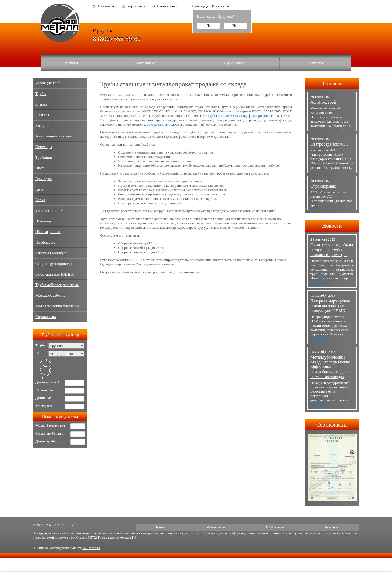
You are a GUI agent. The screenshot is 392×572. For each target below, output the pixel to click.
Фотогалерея (147, 63)
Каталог (72, 63)
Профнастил (46, 242)
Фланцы (42, 115)
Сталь (40, 353)
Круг (39, 189)
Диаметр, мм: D (48, 382)
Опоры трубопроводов (54, 264)
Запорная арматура (51, 253)
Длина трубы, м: (49, 441)
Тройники (44, 157)
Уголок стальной (50, 210)
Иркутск (218, 6)
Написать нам (167, 6)
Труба (40, 345)
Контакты (316, 63)
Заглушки (44, 126)
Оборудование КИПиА (55, 274)
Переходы (44, 147)
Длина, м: (43, 398)
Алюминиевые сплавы (54, 136)
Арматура (44, 179)
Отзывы (332, 84)
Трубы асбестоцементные (57, 285)
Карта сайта (136, 6)
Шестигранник (48, 232)
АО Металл (91, 548)
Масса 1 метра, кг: (50, 425)
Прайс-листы (235, 63)
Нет (236, 26)
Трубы (41, 94)
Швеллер (43, 221)
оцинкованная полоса (163, 124)
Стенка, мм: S (47, 390)
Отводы (42, 104)
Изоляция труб (48, 83)
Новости (332, 226)
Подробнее (318, 282)
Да (208, 26)
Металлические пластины (57, 306)
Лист (40, 168)
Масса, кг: (44, 406)
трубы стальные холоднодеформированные (240, 116)
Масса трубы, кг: (49, 433)
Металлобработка (50, 295)
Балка (40, 200)
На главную (107, 6)
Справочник (46, 317)
